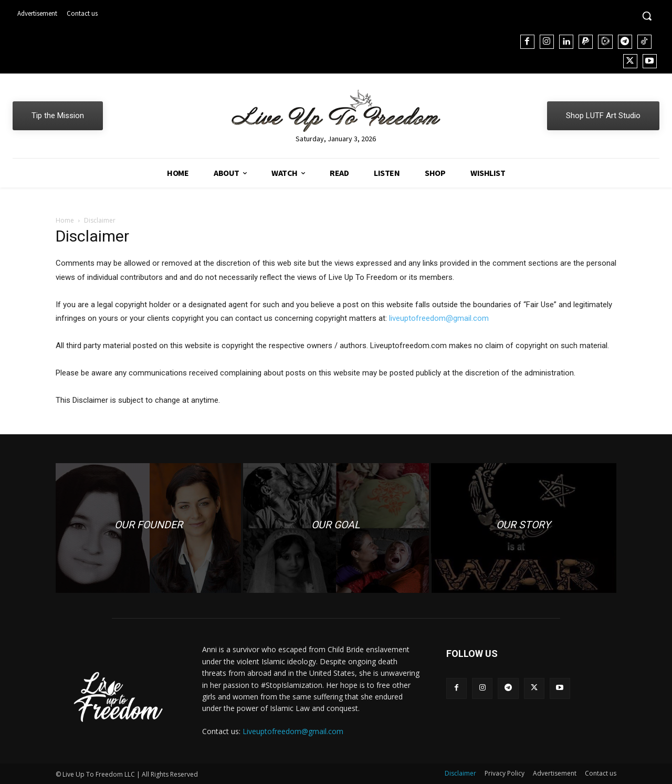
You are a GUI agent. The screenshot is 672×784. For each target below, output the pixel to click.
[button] (647, 16)
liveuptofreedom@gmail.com (439, 318)
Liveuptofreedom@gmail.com (293, 731)
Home (65, 220)
